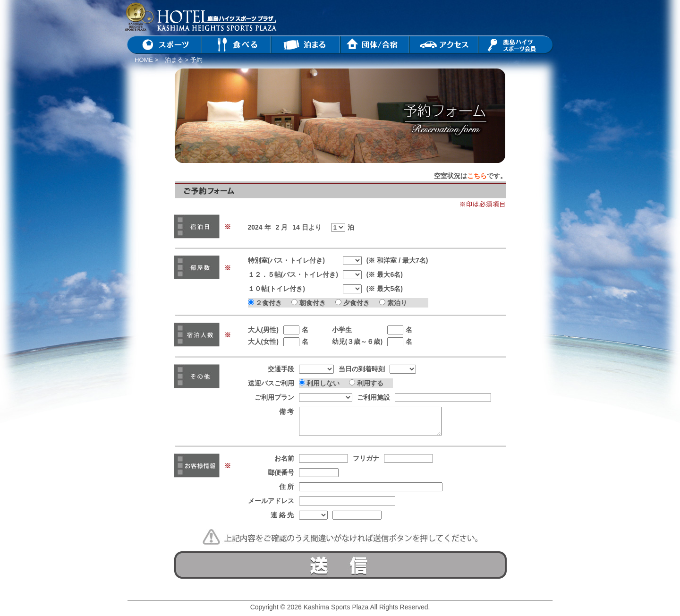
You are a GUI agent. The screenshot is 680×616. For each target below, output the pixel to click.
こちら (477, 176)
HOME (144, 60)
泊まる (174, 60)
